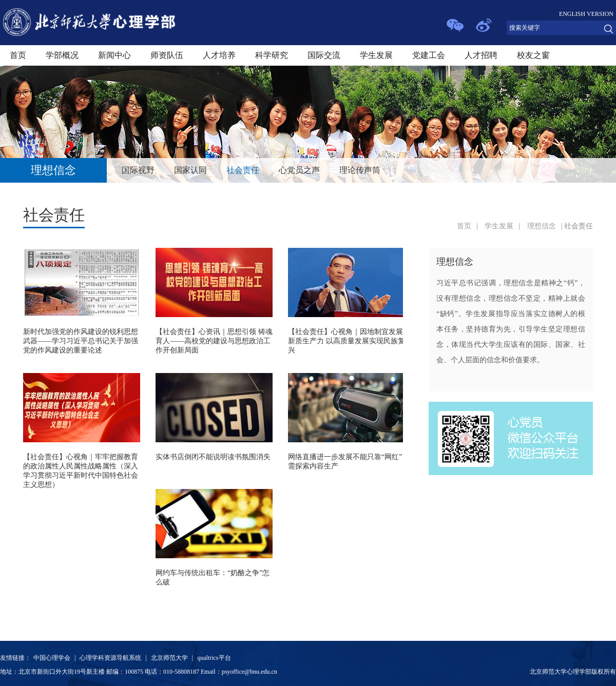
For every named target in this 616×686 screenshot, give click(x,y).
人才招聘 (481, 55)
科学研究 (272, 55)
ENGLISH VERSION (586, 14)
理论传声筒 (360, 170)
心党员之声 (299, 170)
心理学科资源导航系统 (110, 658)
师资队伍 (167, 55)
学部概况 (62, 55)
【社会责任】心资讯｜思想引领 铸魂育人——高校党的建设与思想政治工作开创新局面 (214, 341)
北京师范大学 (169, 658)
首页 (18, 55)
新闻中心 (114, 55)
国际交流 (324, 55)
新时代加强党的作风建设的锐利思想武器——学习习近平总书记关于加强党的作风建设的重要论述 (81, 341)
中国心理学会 (52, 658)
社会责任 (243, 170)
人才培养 (219, 55)
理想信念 (542, 226)
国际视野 (138, 170)
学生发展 (376, 55)
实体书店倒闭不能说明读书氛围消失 (213, 457)
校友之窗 (533, 55)
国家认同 (190, 170)
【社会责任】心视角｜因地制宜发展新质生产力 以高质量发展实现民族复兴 (346, 341)
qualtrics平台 (214, 658)
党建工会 (429, 55)
